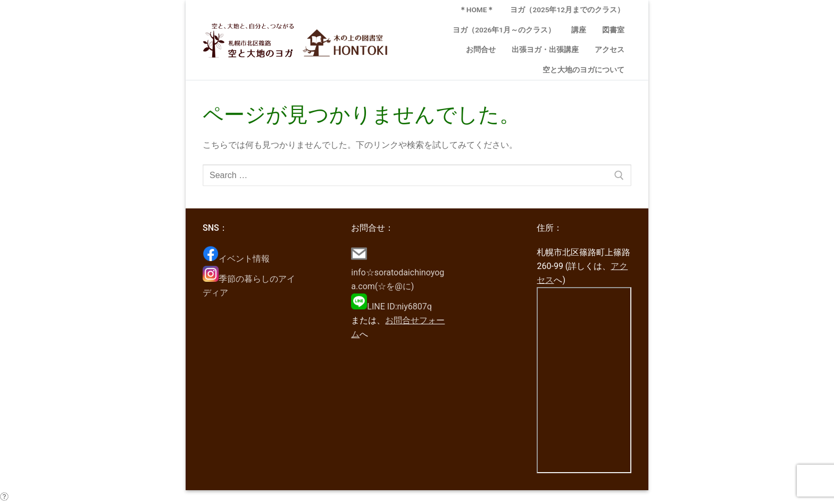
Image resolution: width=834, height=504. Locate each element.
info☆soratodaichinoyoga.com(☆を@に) (398, 272)
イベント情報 (236, 259)
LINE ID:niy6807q (391, 306)
